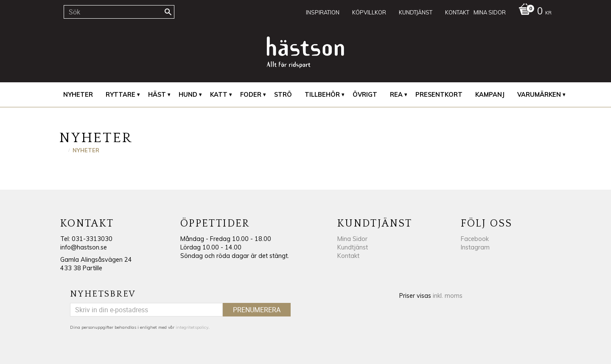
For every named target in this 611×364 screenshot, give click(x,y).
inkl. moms (448, 296)
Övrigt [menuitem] (365, 95)
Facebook (475, 239)
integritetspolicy (192, 327)
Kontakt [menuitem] (457, 12)
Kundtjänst (353, 247)
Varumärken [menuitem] (539, 95)
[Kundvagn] (533, 12)
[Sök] (168, 12)
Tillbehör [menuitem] (322, 95)
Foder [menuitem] (251, 95)
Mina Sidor (352, 239)
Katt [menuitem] (219, 95)
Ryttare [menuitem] (121, 95)
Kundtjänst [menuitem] (416, 12)
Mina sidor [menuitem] (490, 12)
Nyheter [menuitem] (78, 95)
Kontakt (348, 256)
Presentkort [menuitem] (439, 95)
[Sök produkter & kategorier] (119, 12)
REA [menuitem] (396, 95)
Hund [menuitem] (188, 95)
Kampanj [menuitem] (490, 95)
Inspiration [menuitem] (323, 12)
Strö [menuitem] (283, 95)
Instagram (475, 247)
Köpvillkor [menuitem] (369, 12)
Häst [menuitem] (157, 95)
